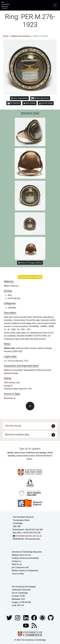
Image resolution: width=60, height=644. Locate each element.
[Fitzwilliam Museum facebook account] (26, 618)
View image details (19, 98)
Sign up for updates (30, 449)
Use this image (46, 103)
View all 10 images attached (30, 263)
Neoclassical (9, 398)
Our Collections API (20, 567)
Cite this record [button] (13, 426)
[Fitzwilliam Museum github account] (51, 618)
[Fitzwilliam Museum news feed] (34, 625)
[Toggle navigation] (55, 5)
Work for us (17, 564)
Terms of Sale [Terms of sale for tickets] (18, 574)
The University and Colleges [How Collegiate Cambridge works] (24, 587)
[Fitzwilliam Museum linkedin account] (34, 618)
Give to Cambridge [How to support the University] (20, 593)
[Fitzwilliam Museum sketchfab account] (43, 618)
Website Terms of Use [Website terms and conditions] (21, 555)
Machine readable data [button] (17, 435)
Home (6, 36)
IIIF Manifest (14, 103)
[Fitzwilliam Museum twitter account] (10, 618)
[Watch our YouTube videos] (26, 625)
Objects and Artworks (20, 36)
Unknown (14, 286)
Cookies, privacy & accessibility (25, 558)
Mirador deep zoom (40, 98)
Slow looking (29, 103)
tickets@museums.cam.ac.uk (28, 536)
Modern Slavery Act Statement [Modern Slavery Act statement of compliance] (25, 571)
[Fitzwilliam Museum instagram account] (18, 618)
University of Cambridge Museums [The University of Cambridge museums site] (27, 552)
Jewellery (12, 308)
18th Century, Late (12, 383)
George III (8, 386)
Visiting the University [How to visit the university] (21, 590)
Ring (10, 295)
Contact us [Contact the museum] (17, 561)
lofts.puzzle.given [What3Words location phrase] (33, 539)
